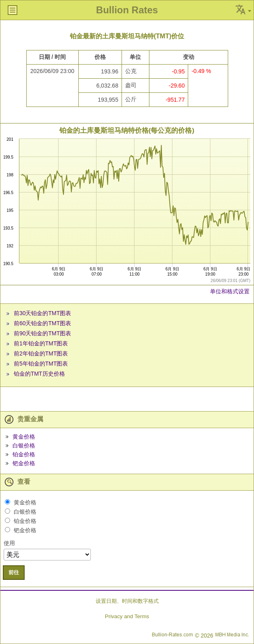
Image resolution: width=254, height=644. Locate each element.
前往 (14, 572)
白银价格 (24, 445)
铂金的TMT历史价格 (39, 374)
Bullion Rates (127, 10)
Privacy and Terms (127, 616)
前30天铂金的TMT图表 (42, 313)
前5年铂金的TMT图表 (41, 364)
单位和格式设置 (230, 291)
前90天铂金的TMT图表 (42, 333)
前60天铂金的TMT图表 (42, 323)
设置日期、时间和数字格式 (127, 601)
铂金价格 (24, 454)
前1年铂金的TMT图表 (41, 343)
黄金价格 (24, 437)
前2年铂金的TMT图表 (41, 353)
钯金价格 (24, 463)
